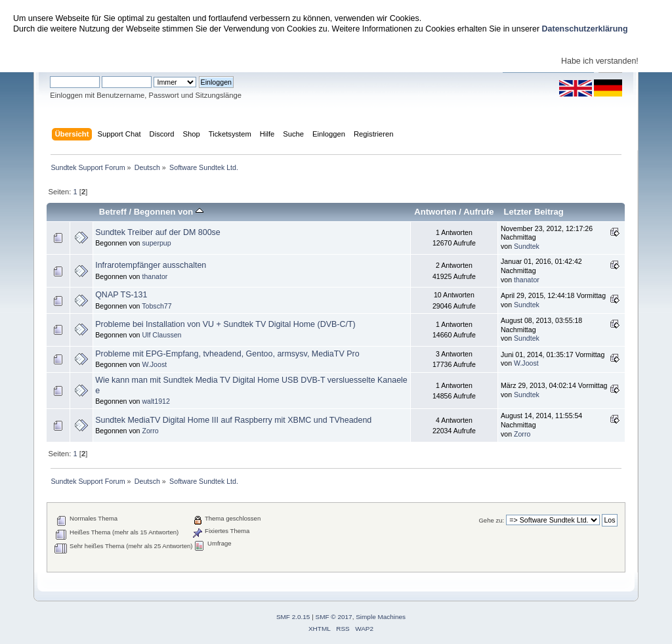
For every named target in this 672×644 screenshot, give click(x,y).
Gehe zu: (491, 520)
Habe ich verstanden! (600, 61)
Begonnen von (169, 212)
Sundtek (527, 246)
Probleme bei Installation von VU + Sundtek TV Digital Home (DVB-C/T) (225, 324)
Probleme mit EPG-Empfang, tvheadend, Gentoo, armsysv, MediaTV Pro (227, 354)
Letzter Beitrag (534, 212)
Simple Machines (381, 617)
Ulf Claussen (161, 335)
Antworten (435, 212)
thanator (155, 276)
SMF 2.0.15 (293, 617)
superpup (156, 243)
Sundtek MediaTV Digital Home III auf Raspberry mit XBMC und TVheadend (233, 420)
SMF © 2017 (334, 617)
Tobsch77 (157, 306)
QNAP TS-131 (121, 295)
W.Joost (154, 364)
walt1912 (156, 401)
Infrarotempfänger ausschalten (151, 265)
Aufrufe (478, 212)
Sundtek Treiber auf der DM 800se (158, 232)
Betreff (113, 212)
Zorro (150, 431)
